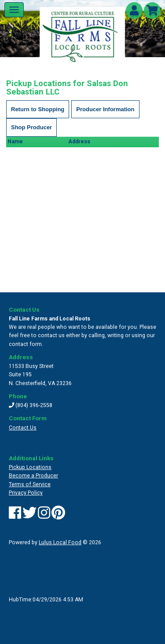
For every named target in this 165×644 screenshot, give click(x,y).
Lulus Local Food (60, 542)
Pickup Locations (30, 467)
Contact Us (23, 428)
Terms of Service (30, 484)
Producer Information (105, 109)
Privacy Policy (26, 493)
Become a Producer (33, 476)
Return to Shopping (38, 109)
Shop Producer (31, 127)
